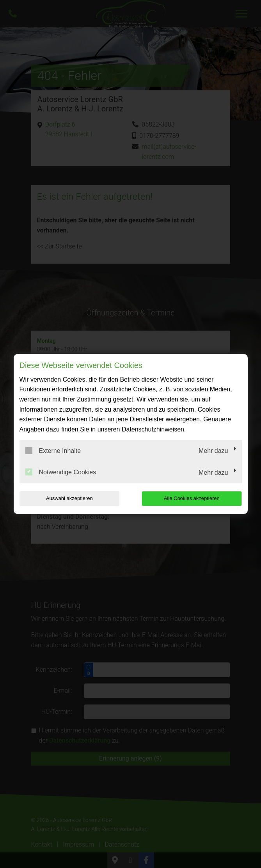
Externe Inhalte (53, 451)
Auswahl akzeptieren (69, 498)
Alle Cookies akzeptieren (192, 498)
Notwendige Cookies (61, 472)
